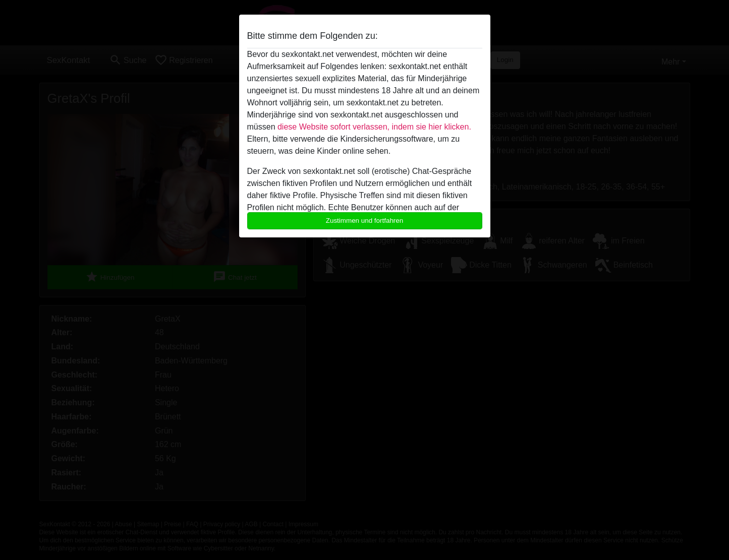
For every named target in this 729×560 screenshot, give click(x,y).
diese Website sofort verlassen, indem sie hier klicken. (374, 127)
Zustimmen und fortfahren (365, 221)
